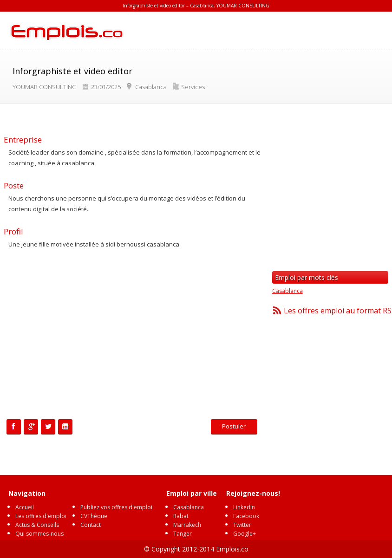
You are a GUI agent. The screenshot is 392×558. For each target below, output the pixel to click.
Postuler (234, 426)
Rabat (181, 516)
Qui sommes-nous (39, 534)
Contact (91, 525)
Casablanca (287, 291)
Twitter (242, 525)
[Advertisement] (132, 336)
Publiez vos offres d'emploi (116, 507)
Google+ (245, 534)
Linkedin (244, 507)
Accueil (25, 507)
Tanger (183, 534)
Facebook (246, 516)
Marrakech (187, 525)
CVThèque (94, 516)
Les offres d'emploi (41, 516)
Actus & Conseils (37, 525)
